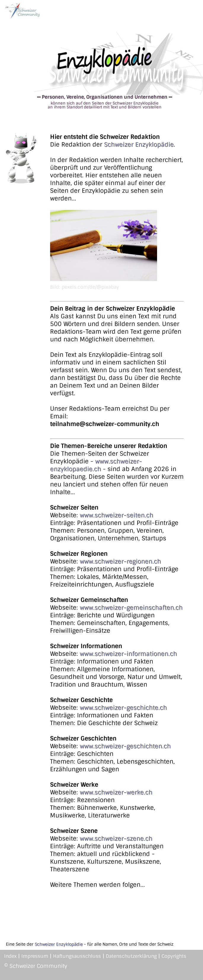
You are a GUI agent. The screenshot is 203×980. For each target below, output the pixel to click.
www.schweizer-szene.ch (116, 838)
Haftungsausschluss (77, 956)
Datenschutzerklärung (131, 956)
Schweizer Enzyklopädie (139, 144)
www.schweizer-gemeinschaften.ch (131, 608)
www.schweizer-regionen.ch (120, 561)
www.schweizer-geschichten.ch (125, 746)
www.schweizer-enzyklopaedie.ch (96, 465)
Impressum (35, 956)
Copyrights (174, 956)
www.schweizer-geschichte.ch (123, 708)
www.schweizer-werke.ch (116, 792)
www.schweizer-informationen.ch (128, 654)
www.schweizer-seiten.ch (116, 515)
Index (10, 956)
